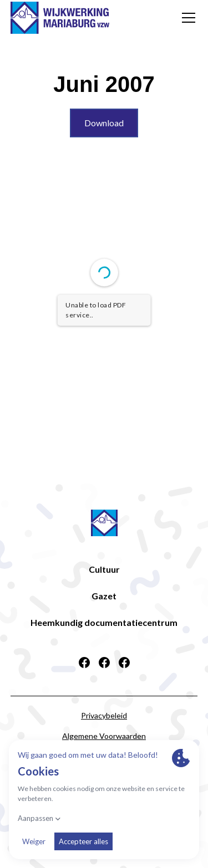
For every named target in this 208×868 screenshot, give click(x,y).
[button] (186, 18)
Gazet (104, 596)
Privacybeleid (104, 715)
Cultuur (104, 569)
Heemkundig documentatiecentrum (104, 622)
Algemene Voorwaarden (104, 736)
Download (104, 123)
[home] (60, 17)
